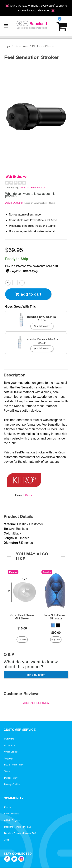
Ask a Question (14, 203)
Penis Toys (21, 46)
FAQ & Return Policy (14, 765)
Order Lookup (11, 752)
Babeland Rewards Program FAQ (20, 833)
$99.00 (56, 633)
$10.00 (22, 628)
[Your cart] (62, 26)
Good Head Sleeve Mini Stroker (22, 617)
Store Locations (12, 814)
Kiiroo (29, 495)
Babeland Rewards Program (18, 827)
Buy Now (22, 639)
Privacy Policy (11, 778)
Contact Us (10, 745)
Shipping (8, 758)
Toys (7, 46)
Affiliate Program (12, 820)
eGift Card (9, 739)
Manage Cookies (12, 784)
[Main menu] (6, 26)
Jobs (7, 840)
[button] (53, 625)
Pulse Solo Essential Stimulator (56, 617)
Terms (7, 771)
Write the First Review (33, 188)
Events (8, 807)
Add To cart (28, 294)
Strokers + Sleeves (43, 46)
